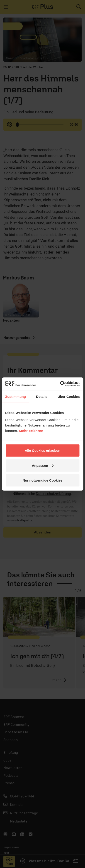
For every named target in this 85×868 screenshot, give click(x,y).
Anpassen (43, 465)
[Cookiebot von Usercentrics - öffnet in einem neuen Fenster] (61, 384)
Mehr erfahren (31, 431)
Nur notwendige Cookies (43, 480)
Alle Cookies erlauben (42, 450)
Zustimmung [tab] (16, 396)
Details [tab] (42, 396)
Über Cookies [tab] (69, 396)
